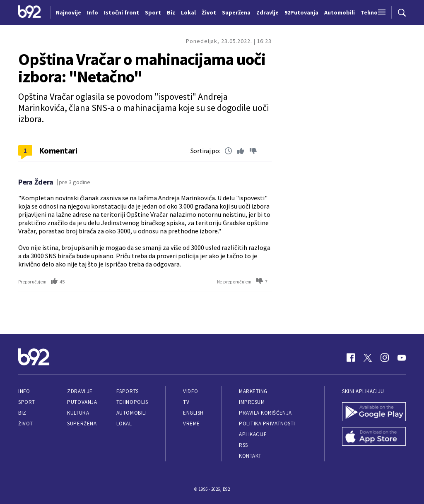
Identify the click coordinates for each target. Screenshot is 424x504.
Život (26, 424)
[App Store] (374, 437)
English (193, 413)
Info (24, 391)
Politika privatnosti (267, 424)
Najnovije (69, 12)
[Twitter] (368, 358)
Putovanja (82, 402)
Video (191, 391)
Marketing (253, 391)
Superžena (82, 424)
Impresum (252, 402)
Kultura (78, 413)
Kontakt (250, 456)
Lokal (124, 424)
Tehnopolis (132, 402)
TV (186, 402)
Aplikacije (253, 434)
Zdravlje (80, 391)
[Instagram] (385, 358)
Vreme (192, 424)
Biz (22, 413)
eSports (128, 391)
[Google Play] (374, 413)
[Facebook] (351, 358)
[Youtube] (402, 358)
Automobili (131, 413)
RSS (243, 445)
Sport (27, 402)
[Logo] (30, 12)
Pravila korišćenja (265, 413)
